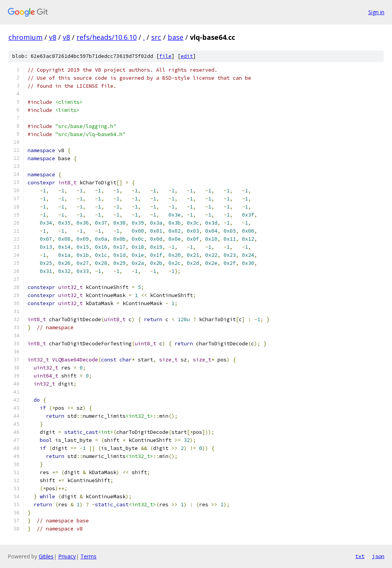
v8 (53, 37)
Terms (88, 556)
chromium (25, 37)
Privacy (67, 556)
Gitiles (46, 556)
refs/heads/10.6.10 (107, 37)
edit (187, 56)
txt (360, 556)
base (176, 37)
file (165, 56)
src (156, 37)
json (378, 556)
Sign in (376, 12)
